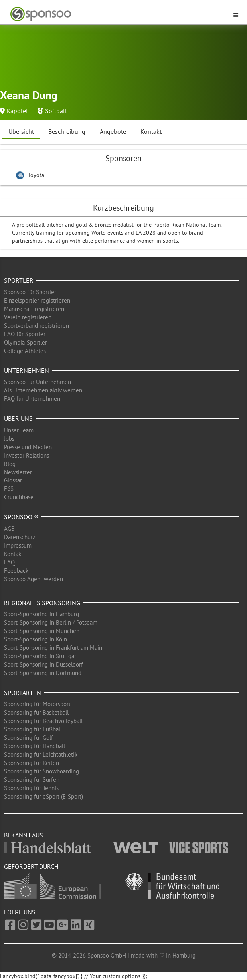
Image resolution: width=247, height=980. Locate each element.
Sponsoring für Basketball (36, 712)
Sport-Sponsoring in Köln (36, 639)
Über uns (18, 418)
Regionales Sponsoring (42, 603)
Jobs (9, 439)
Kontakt (151, 131)
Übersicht (21, 131)
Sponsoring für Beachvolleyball (43, 721)
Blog (10, 464)
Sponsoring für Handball (35, 746)
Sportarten (23, 693)
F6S (9, 489)
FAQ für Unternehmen (32, 399)
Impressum (18, 545)
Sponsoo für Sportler (30, 292)
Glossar (13, 480)
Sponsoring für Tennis (31, 788)
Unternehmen (27, 370)
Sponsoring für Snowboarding (41, 771)
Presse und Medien (28, 447)
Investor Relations (27, 455)
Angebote (113, 131)
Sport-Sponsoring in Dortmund (43, 673)
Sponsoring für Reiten (32, 763)
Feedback (16, 571)
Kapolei (17, 111)
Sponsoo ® (21, 517)
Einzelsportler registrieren (37, 300)
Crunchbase (19, 497)
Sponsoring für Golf (29, 738)
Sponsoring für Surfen (32, 780)
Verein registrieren (28, 317)
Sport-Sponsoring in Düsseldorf (43, 664)
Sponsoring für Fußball (33, 729)
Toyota (36, 175)
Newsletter (18, 472)
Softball (56, 111)
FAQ (9, 562)
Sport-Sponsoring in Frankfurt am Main (53, 648)
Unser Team (19, 430)
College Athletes (25, 351)
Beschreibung (67, 131)
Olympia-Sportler (26, 342)
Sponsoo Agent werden (34, 579)
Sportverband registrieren (37, 326)
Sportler (19, 280)
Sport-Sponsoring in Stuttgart (41, 656)
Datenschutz (20, 537)
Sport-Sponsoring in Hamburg (41, 614)
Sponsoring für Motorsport (37, 704)
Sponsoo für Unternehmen (38, 382)
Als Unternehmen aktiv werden (43, 390)
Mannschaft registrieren (34, 309)
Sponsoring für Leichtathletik (41, 754)
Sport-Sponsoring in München (42, 631)
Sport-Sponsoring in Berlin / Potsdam (51, 622)
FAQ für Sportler (25, 334)
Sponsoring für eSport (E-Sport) (43, 796)
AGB (9, 529)
